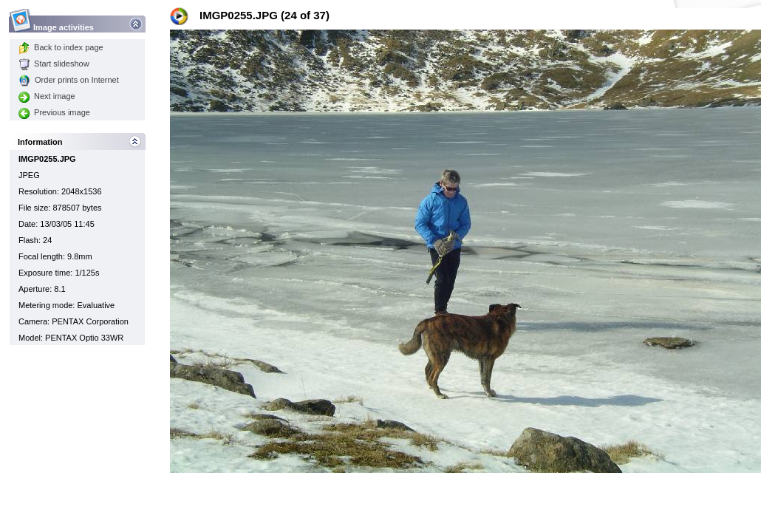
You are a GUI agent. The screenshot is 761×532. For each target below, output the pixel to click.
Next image (47, 96)
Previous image (54, 112)
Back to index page (61, 47)
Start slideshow (54, 64)
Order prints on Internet (69, 80)
